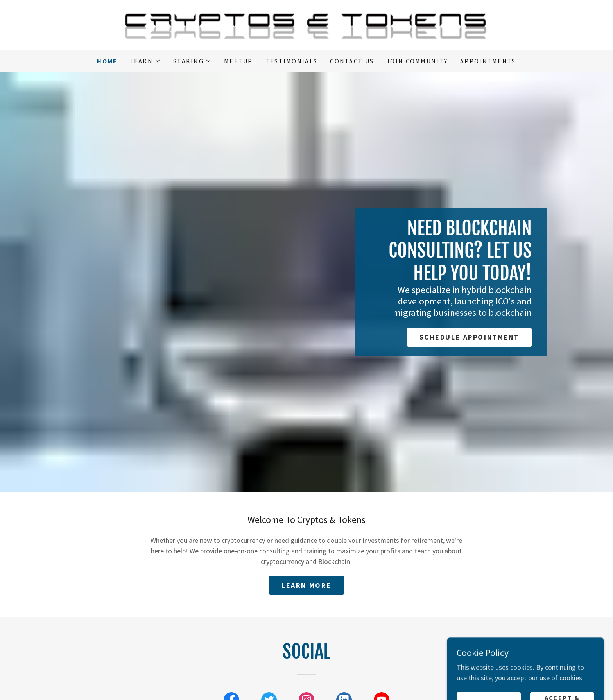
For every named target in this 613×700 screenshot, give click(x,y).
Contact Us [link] (352, 61)
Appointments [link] (488, 61)
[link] (306, 24)
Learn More (306, 585)
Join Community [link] (417, 61)
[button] (145, 61)
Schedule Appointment (469, 337)
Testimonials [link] (291, 61)
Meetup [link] (238, 61)
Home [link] (107, 61)
